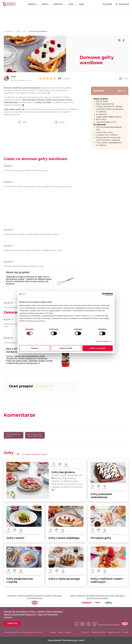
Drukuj (124, 79)
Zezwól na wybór (66, 348)
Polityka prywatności (99, 632)
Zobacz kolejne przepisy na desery (15, 435)
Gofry (25, 31)
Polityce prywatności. (37, 321)
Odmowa (34, 348)
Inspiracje (58, 4)
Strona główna (8, 31)
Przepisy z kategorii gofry (32, 454)
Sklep (82, 4)
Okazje (45, 4)
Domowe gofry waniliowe (38, 31)
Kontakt (125, 632)
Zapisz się (12, 623)
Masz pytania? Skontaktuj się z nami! (66, 640)
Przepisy (32, 4)
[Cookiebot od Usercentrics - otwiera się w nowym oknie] (103, 294)
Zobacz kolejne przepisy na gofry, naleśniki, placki (36, 435)
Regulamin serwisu (114, 632)
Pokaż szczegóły (102, 341)
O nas (71, 4)
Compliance (85, 632)
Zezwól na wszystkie (98, 348)
